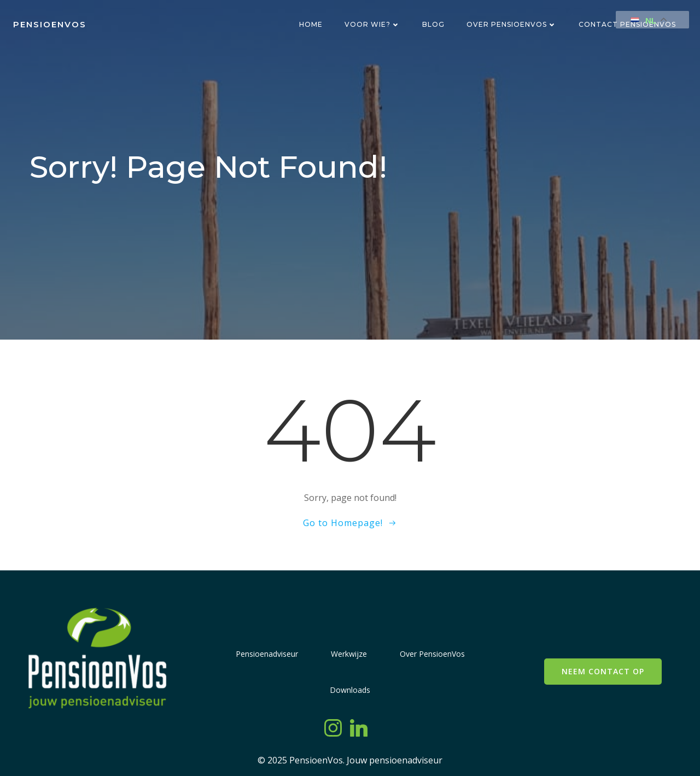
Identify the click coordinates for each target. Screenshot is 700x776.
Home (311, 24)
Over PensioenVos (512, 24)
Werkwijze (349, 654)
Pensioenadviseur (267, 654)
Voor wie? (372, 24)
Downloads (350, 690)
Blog (433, 24)
